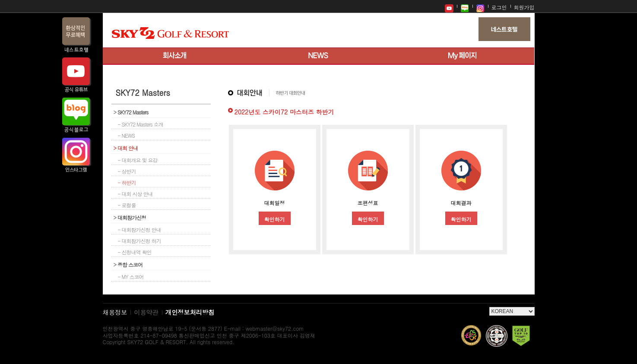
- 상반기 (127, 171)
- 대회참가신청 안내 (139, 229)
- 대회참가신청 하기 (139, 241)
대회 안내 (126, 148)
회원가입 (524, 7)
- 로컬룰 (127, 205)
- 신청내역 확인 (135, 252)
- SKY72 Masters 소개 (141, 124)
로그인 (499, 7)
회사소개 (175, 56)
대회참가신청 (130, 217)
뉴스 (318, 56)
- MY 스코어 (131, 277)
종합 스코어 (128, 264)
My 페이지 (462, 56)
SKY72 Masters (131, 112)
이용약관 (146, 312)
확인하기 (275, 219)
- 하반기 (127, 182)
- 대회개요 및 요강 (138, 160)
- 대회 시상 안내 (135, 194)
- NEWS (126, 135)
